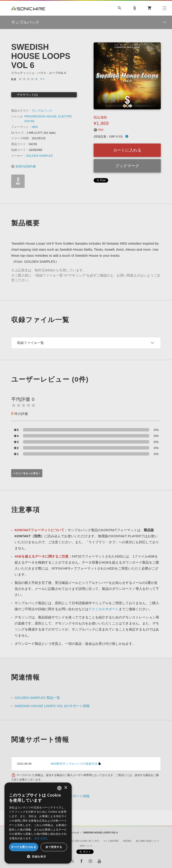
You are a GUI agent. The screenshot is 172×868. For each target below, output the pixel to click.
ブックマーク (127, 166)
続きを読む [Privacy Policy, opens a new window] (41, 838)
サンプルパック (42, 111)
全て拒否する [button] (54, 847)
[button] (38, 857)
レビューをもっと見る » (27, 473)
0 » (43, 79)
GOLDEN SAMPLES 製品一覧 (37, 698)
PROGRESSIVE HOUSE (41, 116)
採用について (86, 846)
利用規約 (127, 841)
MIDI (35, 127)
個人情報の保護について (148, 841)
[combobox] (59, 788)
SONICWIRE (28, 8)
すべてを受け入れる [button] (24, 847)
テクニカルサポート (104, 609)
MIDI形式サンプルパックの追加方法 (74, 764)
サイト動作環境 (111, 841)
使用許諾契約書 (24, 166)
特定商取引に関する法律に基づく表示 (81, 841)
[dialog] (38, 823)
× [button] (66, 788)
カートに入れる (127, 150)
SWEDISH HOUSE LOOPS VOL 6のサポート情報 (52, 706)
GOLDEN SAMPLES (39, 156)
